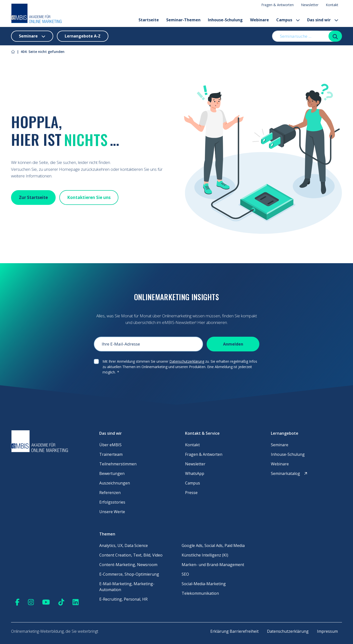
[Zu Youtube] (46, 602)
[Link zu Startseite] (13, 52)
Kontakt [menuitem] (332, 5)
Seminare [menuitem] (280, 445)
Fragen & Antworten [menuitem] (277, 5)
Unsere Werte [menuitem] (112, 512)
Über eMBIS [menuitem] (110, 445)
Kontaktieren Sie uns (89, 197)
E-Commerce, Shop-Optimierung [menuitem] (129, 574)
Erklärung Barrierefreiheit (234, 631)
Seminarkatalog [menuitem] (289, 473)
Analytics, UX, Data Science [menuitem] (124, 545)
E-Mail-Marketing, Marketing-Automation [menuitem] (127, 587)
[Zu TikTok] (61, 602)
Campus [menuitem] (193, 483)
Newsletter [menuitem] (310, 5)
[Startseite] (36, 13)
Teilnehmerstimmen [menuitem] (118, 464)
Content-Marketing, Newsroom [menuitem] (128, 565)
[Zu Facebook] (17, 602)
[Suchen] (335, 36)
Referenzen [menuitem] (110, 493)
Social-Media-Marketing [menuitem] (204, 584)
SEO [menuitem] (185, 574)
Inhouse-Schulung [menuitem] (288, 454)
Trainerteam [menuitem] (111, 454)
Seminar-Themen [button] (183, 20)
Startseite (149, 20)
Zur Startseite (33, 197)
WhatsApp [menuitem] (195, 473)
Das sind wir (323, 20)
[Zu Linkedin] (76, 602)
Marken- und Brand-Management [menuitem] (213, 565)
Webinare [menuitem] (280, 464)
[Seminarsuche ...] (303, 36)
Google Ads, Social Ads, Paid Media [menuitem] (213, 545)
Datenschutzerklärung (187, 361)
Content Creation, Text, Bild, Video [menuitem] (131, 555)
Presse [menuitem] (191, 493)
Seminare (32, 36)
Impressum (327, 631)
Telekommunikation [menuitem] (200, 593)
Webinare (259, 20)
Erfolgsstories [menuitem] (112, 502)
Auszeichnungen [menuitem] (115, 483)
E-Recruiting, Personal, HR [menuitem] (123, 599)
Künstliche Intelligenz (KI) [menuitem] (205, 555)
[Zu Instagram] (31, 602)
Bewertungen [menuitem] (112, 473)
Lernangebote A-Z (83, 36)
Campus (288, 20)
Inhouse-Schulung (225, 20)
